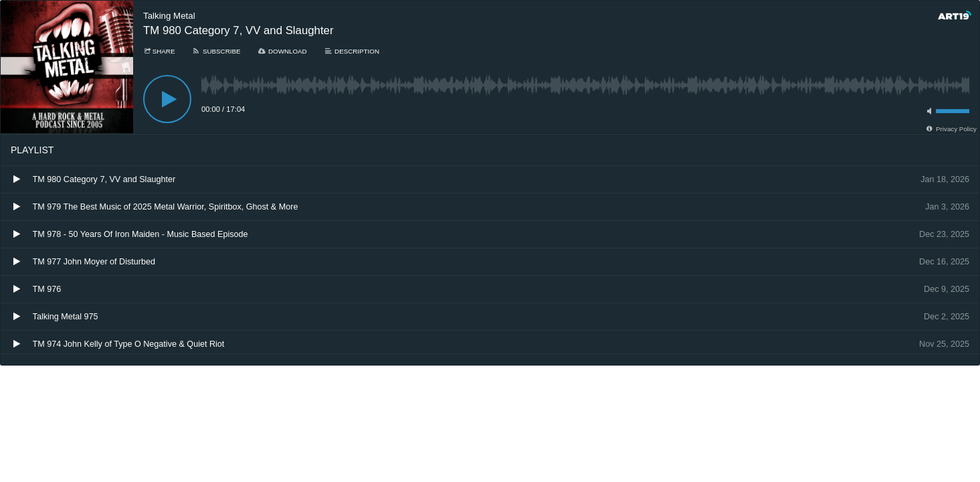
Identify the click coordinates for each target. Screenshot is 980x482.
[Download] (282, 51)
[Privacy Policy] (951, 129)
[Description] (352, 51)
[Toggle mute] (927, 111)
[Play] (167, 99)
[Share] (159, 51)
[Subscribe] (216, 51)
